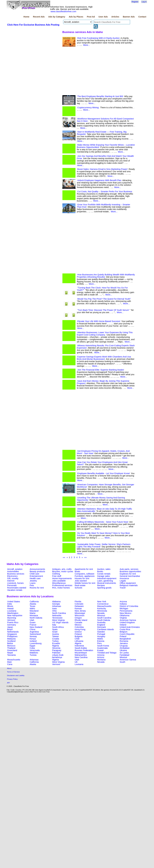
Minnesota (102, 611)
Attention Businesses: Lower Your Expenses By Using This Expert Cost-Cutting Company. (105, 334)
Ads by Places (76, 17)
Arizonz (101, 657)
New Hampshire (15, 615)
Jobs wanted (81, 581)
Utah (32, 620)
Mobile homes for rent (85, 583)
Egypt (32, 646)
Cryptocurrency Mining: (88, 108)
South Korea (103, 646)
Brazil (10, 629)
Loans (33, 583)
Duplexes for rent (128, 574)
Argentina (34, 632)
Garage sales (104, 576)
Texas (33, 606)
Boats (77, 571)
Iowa (55, 609)
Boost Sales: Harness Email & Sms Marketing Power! (103, 169)
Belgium (124, 632)
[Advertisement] (33, 116)
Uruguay (124, 646)
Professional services (62, 585)
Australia (101, 622)
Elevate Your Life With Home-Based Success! (99, 321)
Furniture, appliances (85, 576)
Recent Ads (39, 17)
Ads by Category (57, 17)
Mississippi (80, 613)
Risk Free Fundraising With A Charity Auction (99, 38)
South (123, 662)
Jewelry (33, 581)
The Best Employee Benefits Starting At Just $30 (100, 96)
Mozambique (81, 653)
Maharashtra (81, 655)
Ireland (123, 625)
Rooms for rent (37, 588)
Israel (55, 632)
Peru (99, 643)
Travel (123, 588)
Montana (34, 615)
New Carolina (81, 657)
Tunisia (33, 655)
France (33, 625)
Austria (56, 634)
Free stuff (57, 576)
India (10, 604)
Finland (78, 634)
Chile (77, 639)
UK (76, 662)
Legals (123, 581)
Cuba (32, 648)
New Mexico (126, 613)
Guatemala (102, 648)
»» (85, 557)
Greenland (12, 650)
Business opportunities (130, 571)
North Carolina (59, 613)
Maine (33, 613)
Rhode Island (81, 620)
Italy (54, 625)
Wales (100, 639)
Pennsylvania (126, 611)
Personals (12, 585)
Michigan (124, 609)
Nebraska (57, 615)
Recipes (101, 585)
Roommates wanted (17, 588)
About (9, 668)
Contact (142, 17)
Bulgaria (79, 636)
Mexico (78, 625)
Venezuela (35, 650)
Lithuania (79, 641)
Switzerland (35, 634)
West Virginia (58, 620)
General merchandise (130, 576)
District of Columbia (129, 606)
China (33, 629)
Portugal (101, 634)
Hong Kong (80, 629)
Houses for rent (82, 578)
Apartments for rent (84, 569)
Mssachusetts (14, 660)
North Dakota (36, 618)
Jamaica (124, 643)
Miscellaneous (59, 583)
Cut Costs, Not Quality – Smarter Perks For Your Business (105, 192)
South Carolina (104, 618)
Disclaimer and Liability (16, 675)
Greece (78, 632)
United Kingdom (127, 622)
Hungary (101, 636)
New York (102, 602)
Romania (124, 641)
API (8, 683)
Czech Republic (127, 634)
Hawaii (10, 609)
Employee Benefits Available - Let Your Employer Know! (104, 473)
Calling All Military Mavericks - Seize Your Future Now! (103, 522)
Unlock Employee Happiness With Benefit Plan (99, 180)
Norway (33, 636)
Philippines (12, 636)
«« (64, 557)
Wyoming (12, 618)
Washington (13, 613)
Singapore (12, 634)
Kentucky (102, 609)
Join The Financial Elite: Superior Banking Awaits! (101, 370)
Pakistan (56, 653)
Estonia (101, 641)
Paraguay (57, 650)
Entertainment (36, 576)
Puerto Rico (13, 622)
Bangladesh (125, 639)
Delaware (79, 606)
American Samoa (128, 620)
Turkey (55, 641)
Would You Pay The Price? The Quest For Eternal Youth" (104, 299)
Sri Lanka (124, 653)
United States (14, 602)
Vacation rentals (15, 590)
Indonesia (79, 646)
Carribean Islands (106, 629)
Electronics (12, 576)
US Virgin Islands (60, 622)
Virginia (123, 618)
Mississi (123, 657)
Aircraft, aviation (15, 569)
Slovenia (56, 648)
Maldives (34, 653)
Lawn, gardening (105, 581)
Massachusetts (104, 606)
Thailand (11, 648)
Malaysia (11, 639)
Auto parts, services (129, 569)
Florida (78, 602)
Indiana (123, 604)
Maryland (34, 611)
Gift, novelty (13, 578)
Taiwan (56, 636)
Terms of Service (13, 672)
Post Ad (91, 17)
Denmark (102, 627)
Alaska (33, 604)
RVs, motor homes (61, 588)
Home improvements (62, 578)
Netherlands (13, 632)
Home (26, 17)
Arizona (123, 602)
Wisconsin (80, 615)
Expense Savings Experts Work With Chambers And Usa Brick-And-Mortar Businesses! (104, 358)
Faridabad (125, 655)
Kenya (33, 639)
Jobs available (59, 581)
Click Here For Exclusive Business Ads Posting (33, 25)
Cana (10, 664)
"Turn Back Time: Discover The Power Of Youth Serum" (103, 310)
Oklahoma (125, 615)
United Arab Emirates (130, 627)
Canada (78, 622)
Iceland (33, 641)
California (34, 602)
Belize (10, 643)
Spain (55, 629)
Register (135, 2)
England (101, 625)
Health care (35, 578)
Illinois (10, 606)
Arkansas (57, 606)
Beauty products (37, 571)
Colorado (79, 604)
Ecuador (56, 643)
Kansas (78, 609)
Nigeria (56, 646)
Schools (79, 588)
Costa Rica (125, 629)
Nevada (101, 613)
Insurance (124, 578)
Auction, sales (104, 569)
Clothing (56, 574)
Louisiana (12, 611)
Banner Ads (129, 17)
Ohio (55, 611)
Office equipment (128, 583)
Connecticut (103, 604)
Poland (123, 636)
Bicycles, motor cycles (63, 571)
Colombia (79, 627)
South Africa (58, 627)
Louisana (79, 664)
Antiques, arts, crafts (62, 569)
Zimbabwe (125, 648)
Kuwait (100, 650)
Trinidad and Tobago (107, 653)
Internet (11, 581)
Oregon (78, 618)
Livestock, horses (15, 583)
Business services (16, 574)
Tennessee (57, 618)
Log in (144, 2)
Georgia (56, 604)
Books (100, 571)
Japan (10, 627)
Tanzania (12, 655)
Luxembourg (36, 643)
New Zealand (36, 627)
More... (87, 45)
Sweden (101, 632)
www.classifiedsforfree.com (64, 11)
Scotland (11, 641)
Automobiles (13, 571)
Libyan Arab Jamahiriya (58, 656)
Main (10, 662)
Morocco (11, 646)
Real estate (80, 585)
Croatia (56, 639)
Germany (12, 625)
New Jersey (80, 611)
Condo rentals (104, 574)
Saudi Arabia (81, 648)
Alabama (56, 602)
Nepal (10, 653)
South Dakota (104, 620)
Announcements (37, 569)
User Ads (103, 17)
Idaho (32, 609)
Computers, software (85, 574)
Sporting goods (104, 588)
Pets (32, 585)
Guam (33, 622)
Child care (35, 574)
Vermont (11, 620)
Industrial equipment (107, 578)
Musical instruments (107, 583)
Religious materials (129, 585)
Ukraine (123, 650)
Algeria (78, 643)
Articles (115, 17)
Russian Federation (84, 650)
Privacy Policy (12, 679)
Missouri (101, 615)
